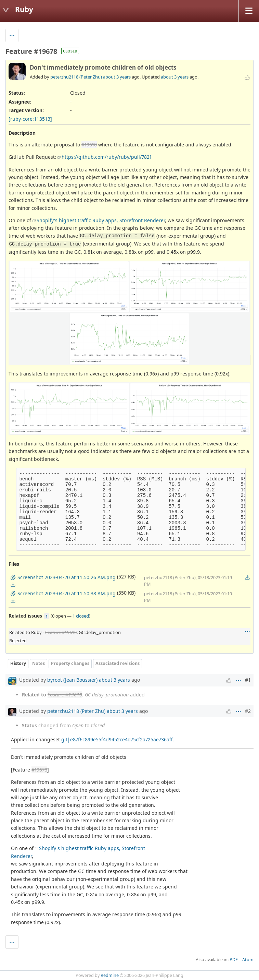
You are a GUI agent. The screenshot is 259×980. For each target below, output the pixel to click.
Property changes (70, 663)
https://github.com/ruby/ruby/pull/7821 (107, 157)
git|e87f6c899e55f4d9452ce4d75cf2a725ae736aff (117, 739)
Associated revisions (118, 663)
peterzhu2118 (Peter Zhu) (76, 77)
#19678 (39, 770)
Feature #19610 (61, 632)
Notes (38, 663)
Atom (248, 960)
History (18, 663)
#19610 (89, 145)
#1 (248, 680)
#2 (248, 711)
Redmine (110, 975)
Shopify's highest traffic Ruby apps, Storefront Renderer (101, 220)
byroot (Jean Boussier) (72, 680)
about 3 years (117, 77)
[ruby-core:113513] (30, 119)
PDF (234, 960)
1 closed (81, 616)
